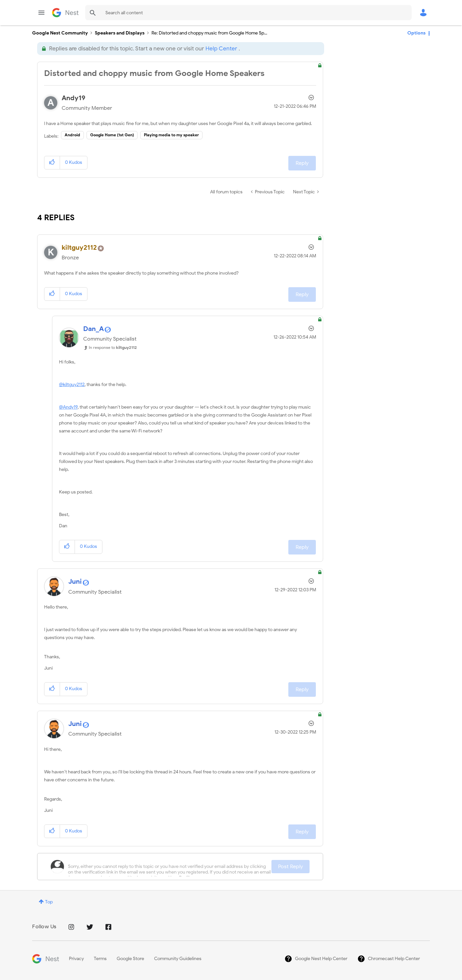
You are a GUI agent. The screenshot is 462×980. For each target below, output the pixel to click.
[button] (52, 163)
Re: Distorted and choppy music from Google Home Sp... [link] (209, 33)
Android (72, 135)
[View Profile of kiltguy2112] (79, 248)
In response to (113, 347)
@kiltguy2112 (72, 385)
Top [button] (49, 902)
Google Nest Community (65, 13)
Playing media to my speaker (171, 135)
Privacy (76, 959)
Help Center (221, 49)
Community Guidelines (178, 959)
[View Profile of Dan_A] (93, 329)
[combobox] (248, 13)
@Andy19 (68, 407)
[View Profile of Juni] (75, 582)
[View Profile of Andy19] (74, 98)
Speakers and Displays (120, 33)
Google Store (130, 959)
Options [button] (416, 33)
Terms (100, 959)
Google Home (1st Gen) (112, 135)
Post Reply (290, 867)
